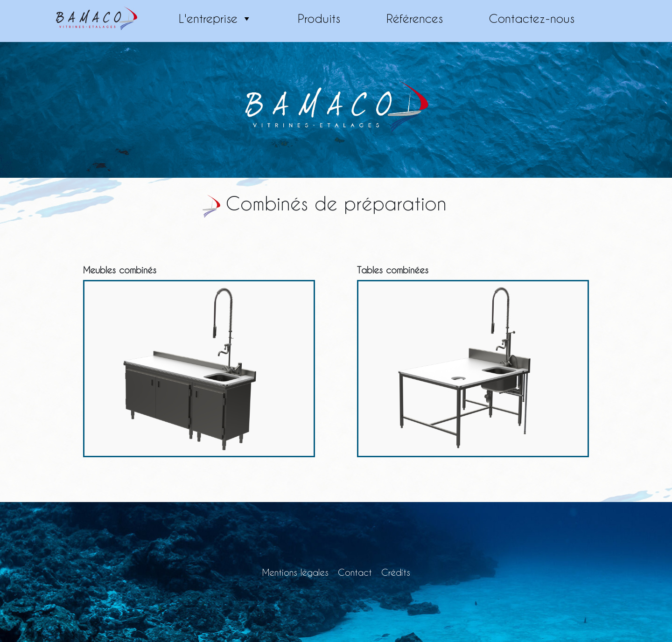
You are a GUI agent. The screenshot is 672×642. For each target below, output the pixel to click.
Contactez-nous (532, 18)
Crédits (396, 572)
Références (415, 18)
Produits (319, 18)
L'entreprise (215, 19)
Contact (355, 572)
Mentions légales (295, 572)
